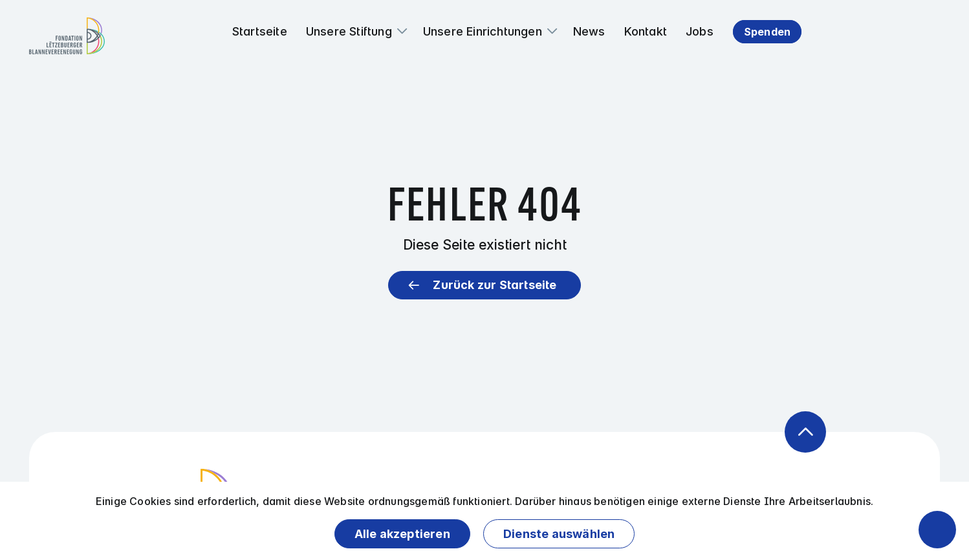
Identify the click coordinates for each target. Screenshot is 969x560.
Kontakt (646, 31)
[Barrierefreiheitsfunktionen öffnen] (937, 530)
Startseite (260, 31)
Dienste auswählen (559, 534)
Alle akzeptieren (402, 534)
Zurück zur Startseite (495, 285)
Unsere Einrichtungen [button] (483, 31)
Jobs (700, 31)
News (589, 31)
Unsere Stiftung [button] (349, 31)
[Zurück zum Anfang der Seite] (805, 432)
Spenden (767, 32)
